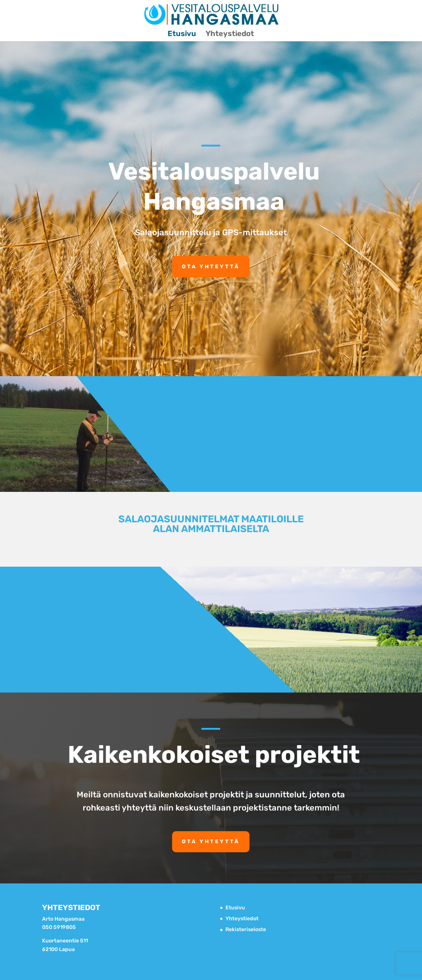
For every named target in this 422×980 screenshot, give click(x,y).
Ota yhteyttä (211, 267)
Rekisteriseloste (246, 929)
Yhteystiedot (230, 34)
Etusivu (182, 34)
